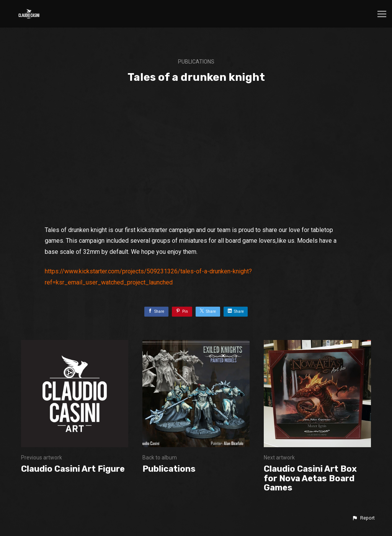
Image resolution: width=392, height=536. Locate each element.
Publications (196, 62)
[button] (363, 518)
